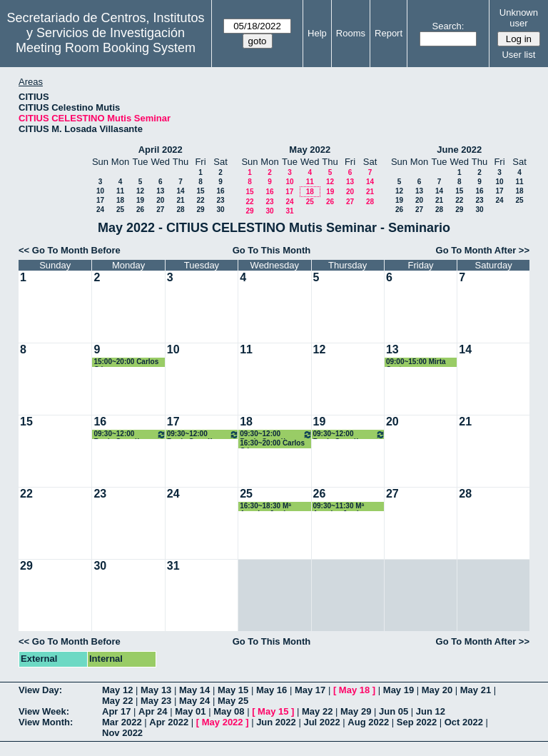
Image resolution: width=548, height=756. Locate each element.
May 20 (437, 690)
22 (200, 200)
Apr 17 (116, 711)
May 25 (233, 701)
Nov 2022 (122, 733)
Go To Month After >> (483, 250)
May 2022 (310, 150)
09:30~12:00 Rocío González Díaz (130, 434)
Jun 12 (431, 711)
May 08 (229, 711)
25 (120, 210)
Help (317, 33)
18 (120, 200)
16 (220, 191)
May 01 (190, 711)
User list (518, 55)
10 (100, 191)
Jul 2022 (321, 722)
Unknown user (519, 18)
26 (140, 210)
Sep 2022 (417, 722)
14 (180, 191)
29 (200, 210)
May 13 (156, 690)
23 (220, 200)
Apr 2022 (169, 722)
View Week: (44, 711)
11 (120, 191)
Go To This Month (272, 250)
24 (100, 210)
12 (140, 191)
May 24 (194, 701)
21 (180, 200)
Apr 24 (153, 711)
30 (220, 210)
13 (160, 191)
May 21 (476, 690)
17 (100, 200)
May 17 (310, 690)
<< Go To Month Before (70, 250)
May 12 (117, 690)
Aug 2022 (368, 722)
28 (180, 210)
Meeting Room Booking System (106, 48)
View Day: (40, 690)
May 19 (399, 690)
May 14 (194, 690)
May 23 (156, 701)
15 (200, 191)
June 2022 (459, 150)
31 (289, 211)
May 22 (117, 701)
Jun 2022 (276, 722)
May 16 (272, 690)
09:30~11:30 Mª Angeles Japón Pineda (339, 506)
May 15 (233, 690)
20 (160, 200)
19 (140, 200)
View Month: (46, 722)
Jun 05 (394, 711)
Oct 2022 (464, 722)
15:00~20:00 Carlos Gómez (126, 362)
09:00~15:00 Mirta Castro (416, 362)
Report (389, 33)
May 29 (356, 711)
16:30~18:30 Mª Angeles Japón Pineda (265, 506)
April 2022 (161, 150)
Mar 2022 (122, 722)
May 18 (354, 690)
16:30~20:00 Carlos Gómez (272, 444)
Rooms (351, 33)
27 (160, 210)
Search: (448, 26)
